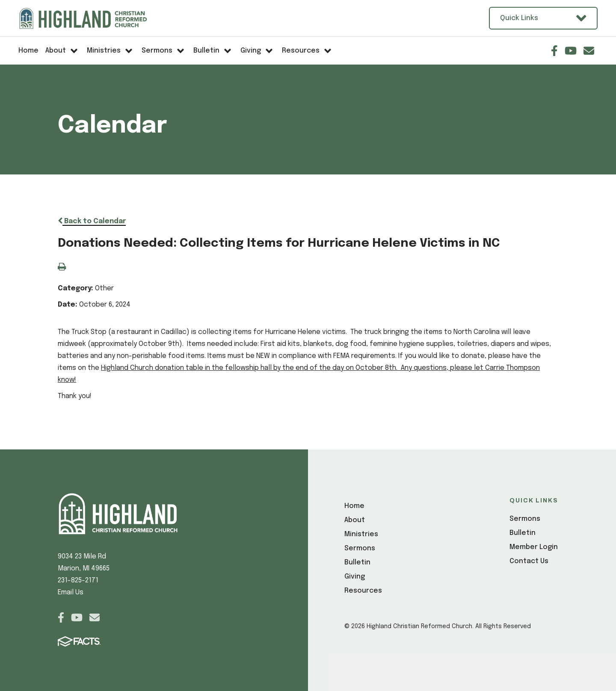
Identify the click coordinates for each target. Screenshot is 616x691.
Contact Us (529, 561)
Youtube (571, 51)
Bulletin (357, 563)
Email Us (71, 592)
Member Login (534, 547)
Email (589, 51)
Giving (355, 577)
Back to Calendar (92, 221)
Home (354, 506)
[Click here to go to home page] (93, 18)
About (355, 520)
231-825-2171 (78, 580)
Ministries (361, 534)
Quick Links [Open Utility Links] (543, 18)
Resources (363, 591)
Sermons (360, 548)
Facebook (554, 51)
